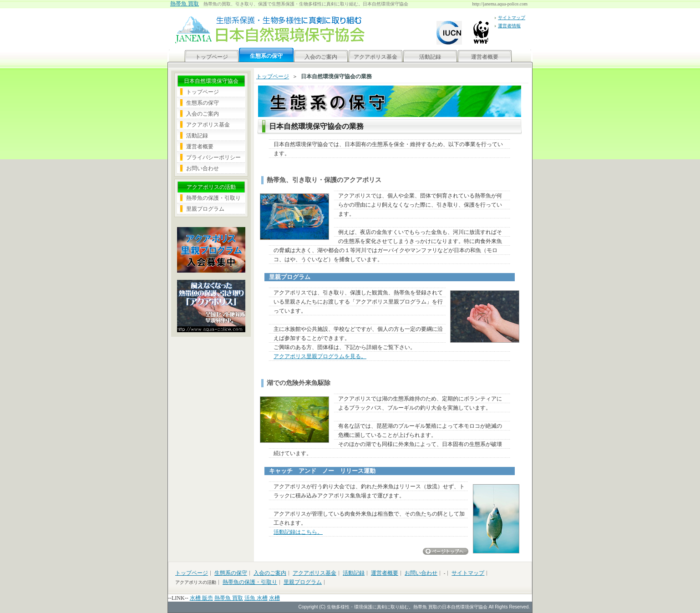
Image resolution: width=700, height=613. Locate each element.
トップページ (212, 57)
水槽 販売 (201, 598)
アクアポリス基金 (375, 57)
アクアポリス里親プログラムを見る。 (320, 356)
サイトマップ (512, 18)
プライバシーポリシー (213, 157)
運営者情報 (509, 26)
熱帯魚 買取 (185, 4)
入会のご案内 (321, 57)
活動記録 (430, 57)
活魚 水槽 (256, 598)
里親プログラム (205, 209)
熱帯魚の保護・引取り (213, 198)
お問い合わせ (203, 168)
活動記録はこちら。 (298, 532)
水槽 (274, 598)
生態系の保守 (203, 103)
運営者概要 (485, 57)
